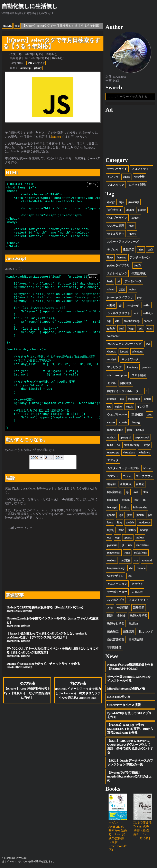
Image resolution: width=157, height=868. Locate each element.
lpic (141, 328)
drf (118, 281)
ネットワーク (130, 359)
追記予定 (129, 249)
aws (148, 344)
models (130, 522)
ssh (109, 375)
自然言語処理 (116, 639)
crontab (112, 399)
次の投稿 (27, 728)
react (131, 226)
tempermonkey (116, 568)
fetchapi (112, 507)
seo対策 (125, 560)
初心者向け (114, 210)
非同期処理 (136, 639)
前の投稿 (78, 728)
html (121, 328)
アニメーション (117, 584)
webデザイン (115, 576)
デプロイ (113, 249)
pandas (147, 367)
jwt (150, 515)
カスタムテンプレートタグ (124, 344)
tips (122, 202)
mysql (111, 530)
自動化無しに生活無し (30, 6)
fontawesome (115, 430)
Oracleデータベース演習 (124, 705)
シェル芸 (137, 592)
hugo (131, 328)
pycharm (112, 545)
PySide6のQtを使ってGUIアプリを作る (129, 715)
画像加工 (113, 631)
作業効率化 (139, 273)
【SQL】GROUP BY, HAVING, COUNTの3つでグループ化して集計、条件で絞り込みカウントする (130, 747)
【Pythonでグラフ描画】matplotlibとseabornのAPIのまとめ (129, 776)
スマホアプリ (116, 600)
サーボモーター (117, 592)
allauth (111, 289)
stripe (147, 445)
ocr (109, 537)
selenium (137, 351)
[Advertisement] (53, 596)
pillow (140, 537)
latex (110, 522)
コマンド (113, 476)
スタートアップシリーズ (123, 241)
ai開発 (111, 305)
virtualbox (129, 452)
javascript (133, 202)
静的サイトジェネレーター (124, 391)
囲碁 (110, 616)
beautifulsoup (132, 321)
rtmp (127, 552)
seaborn (112, 560)
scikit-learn (141, 552)
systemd (147, 560)
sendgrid (112, 359)
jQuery (38, 68)
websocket (113, 336)
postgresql (133, 305)
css (122, 399)
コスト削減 (139, 375)
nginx (133, 289)
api (127, 492)
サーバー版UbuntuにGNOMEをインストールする (129, 679)
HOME (7, 26)
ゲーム (147, 468)
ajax (141, 249)
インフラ (113, 177)
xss (130, 576)
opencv (128, 537)
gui (121, 515)
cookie (123, 422)
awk (136, 492)
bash (110, 281)
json (129, 430)
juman (140, 515)
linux (110, 257)
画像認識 (129, 631)
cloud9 (126, 500)
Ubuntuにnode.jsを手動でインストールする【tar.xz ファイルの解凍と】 (53, 660)
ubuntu (130, 210)
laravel (135, 218)
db (144, 500)
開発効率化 (114, 492)
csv (136, 500)
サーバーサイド (117, 169)
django (111, 202)
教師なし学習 (116, 623)
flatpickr (56, 137)
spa (109, 406)
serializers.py (132, 445)
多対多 (121, 616)
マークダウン (144, 476)
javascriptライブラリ (120, 297)
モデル (111, 383)
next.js (140, 430)
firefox (125, 507)
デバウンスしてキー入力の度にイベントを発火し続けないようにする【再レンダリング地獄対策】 (53, 690)
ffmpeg (136, 422)
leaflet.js (148, 313)
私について (146, 631)
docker (148, 321)
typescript (113, 452)
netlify (132, 530)
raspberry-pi (142, 437)
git (121, 305)
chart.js (111, 351)
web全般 (140, 177)
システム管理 (116, 226)
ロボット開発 (137, 185)
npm (150, 328)
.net (149, 414)
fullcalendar (140, 507)
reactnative (142, 545)
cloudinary (132, 367)
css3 (150, 249)
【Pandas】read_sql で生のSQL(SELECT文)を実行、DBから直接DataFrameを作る (130, 729)
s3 (118, 445)
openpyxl (125, 437)
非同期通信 (114, 647)
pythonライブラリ (118, 265)
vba (131, 568)
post (17, 26)
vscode (141, 568)
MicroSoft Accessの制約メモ (126, 689)
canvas (111, 422)
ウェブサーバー (117, 414)
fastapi (124, 351)
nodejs (144, 530)
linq (119, 522)
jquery (132, 234)
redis (110, 445)
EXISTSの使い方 (119, 697)
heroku (121, 257)
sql (109, 321)
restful (146, 305)
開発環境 (126, 383)
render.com (114, 552)
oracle (148, 399)
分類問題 (123, 608)
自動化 (140, 484)
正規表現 (126, 484)
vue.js (129, 406)
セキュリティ (116, 234)
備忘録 (111, 484)
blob (145, 492)
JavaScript (26, 68)
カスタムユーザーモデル (123, 468)
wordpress (121, 375)
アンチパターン (140, 257)
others (126, 177)
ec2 (136, 313)
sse (136, 560)
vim (117, 321)
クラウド (137, 584)
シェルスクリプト (119, 313)
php (139, 297)
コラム (127, 476)
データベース (133, 281)
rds (130, 545)
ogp (117, 537)
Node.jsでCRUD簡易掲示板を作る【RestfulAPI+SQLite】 (53, 647)
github (111, 328)
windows (144, 452)
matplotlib (134, 399)
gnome (111, 515)
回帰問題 (139, 608)
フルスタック (116, 185)
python (142, 210)
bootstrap (113, 500)
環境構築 (137, 414)
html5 (137, 265)
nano (121, 530)
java (130, 515)
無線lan (133, 623)
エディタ (113, 460)
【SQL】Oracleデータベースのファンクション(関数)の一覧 (130, 762)
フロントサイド (36, 63)
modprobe (145, 522)
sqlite (118, 406)
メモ (110, 608)
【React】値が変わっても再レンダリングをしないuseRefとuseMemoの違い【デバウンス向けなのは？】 (53, 675)
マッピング (114, 367)
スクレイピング (117, 273)
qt (123, 545)
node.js (111, 437)
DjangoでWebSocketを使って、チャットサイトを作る (53, 703)
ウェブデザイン (117, 218)
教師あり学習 (139, 616)
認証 (122, 289)
